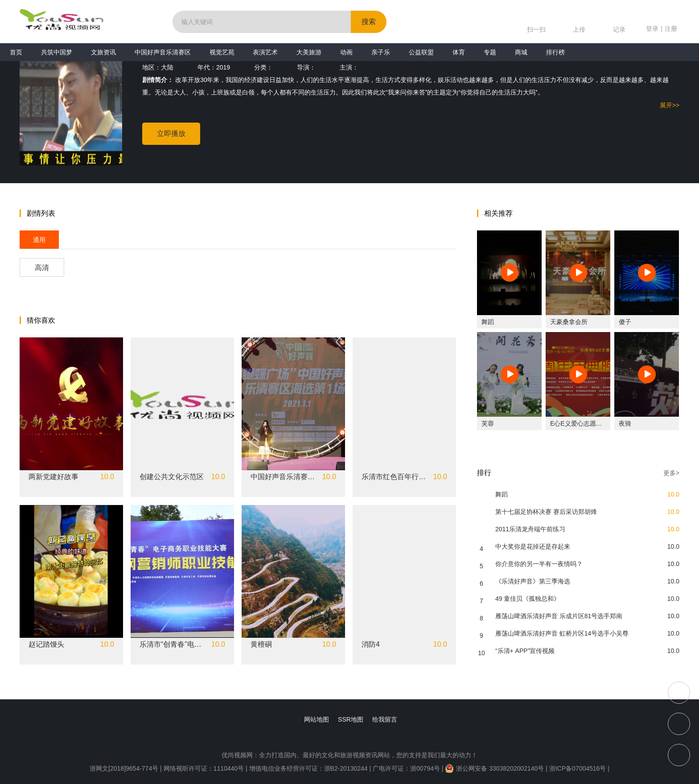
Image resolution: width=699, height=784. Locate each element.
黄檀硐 (261, 644)
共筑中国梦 (57, 52)
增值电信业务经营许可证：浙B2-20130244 (308, 768)
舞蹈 (488, 322)
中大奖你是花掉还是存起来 (533, 546)
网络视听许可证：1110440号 (205, 768)
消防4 (371, 644)
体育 (459, 52)
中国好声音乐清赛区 (163, 52)
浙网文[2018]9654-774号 (124, 768)
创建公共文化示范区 (172, 477)
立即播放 (171, 133)
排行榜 (555, 52)
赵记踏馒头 (46, 644)
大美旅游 (309, 52)
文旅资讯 (103, 52)
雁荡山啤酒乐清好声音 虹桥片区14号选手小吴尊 (562, 633)
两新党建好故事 (53, 477)
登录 (652, 29)
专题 (490, 52)
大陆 (167, 67)
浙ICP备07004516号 (578, 768)
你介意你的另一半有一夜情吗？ (539, 564)
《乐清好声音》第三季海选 (533, 581)
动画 (346, 52)
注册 (671, 29)
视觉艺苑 (222, 52)
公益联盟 (421, 52)
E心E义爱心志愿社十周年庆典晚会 (598, 423)
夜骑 (625, 423)
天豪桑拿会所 (569, 322)
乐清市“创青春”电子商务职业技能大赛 (173, 644)
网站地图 (317, 719)
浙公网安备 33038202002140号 (494, 768)
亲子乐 (381, 52)
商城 (521, 52)
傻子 (625, 322)
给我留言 (385, 719)
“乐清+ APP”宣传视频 (525, 651)
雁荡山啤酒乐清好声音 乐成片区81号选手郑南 (559, 616)
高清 (42, 268)
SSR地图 (351, 719)
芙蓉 (488, 423)
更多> (671, 473)
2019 (223, 67)
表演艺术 (265, 52)
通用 (39, 240)
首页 (16, 52)
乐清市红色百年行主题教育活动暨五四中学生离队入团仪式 (395, 477)
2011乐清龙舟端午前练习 (530, 529)
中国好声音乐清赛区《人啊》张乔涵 (284, 477)
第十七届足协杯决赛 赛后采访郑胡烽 (546, 512)
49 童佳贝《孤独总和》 (528, 599)
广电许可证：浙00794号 (406, 768)
